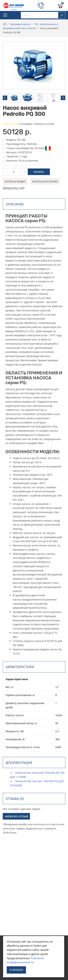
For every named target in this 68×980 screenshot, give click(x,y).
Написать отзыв (44, 124)
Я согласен (16, 970)
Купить (39, 172)
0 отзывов (25, 124)
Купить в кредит (15, 181)
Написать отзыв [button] (16, 816)
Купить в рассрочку (45, 181)
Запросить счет (14, 188)
